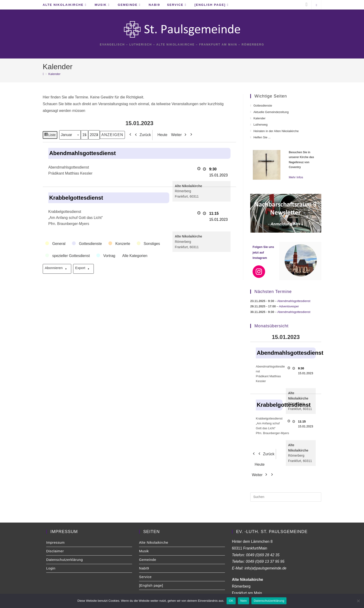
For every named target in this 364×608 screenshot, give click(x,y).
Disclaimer (55, 551)
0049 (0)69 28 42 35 (263, 555)
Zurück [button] (142, 135)
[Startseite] (43, 74)
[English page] (151, 585)
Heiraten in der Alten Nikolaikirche (276, 131)
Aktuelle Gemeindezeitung (271, 112)
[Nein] (358, 601)
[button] (56, 244)
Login (51, 568)
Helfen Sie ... (262, 137)
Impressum (55, 542)
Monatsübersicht (271, 326)
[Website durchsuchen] (316, 5)
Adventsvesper (289, 306)
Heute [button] (161, 135)
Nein (244, 601)
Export (83, 269)
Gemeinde (148, 560)
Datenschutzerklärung (65, 560)
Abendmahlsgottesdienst (294, 301)
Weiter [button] (180, 135)
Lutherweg (261, 125)
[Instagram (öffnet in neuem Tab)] (306, 4)
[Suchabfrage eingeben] (286, 497)
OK (231, 601)
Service (145, 577)
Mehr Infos (296, 177)
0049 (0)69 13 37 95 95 (265, 561)
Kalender (54, 74)
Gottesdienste (263, 106)
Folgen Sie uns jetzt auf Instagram (263, 252)
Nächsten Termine (273, 292)
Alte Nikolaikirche (154, 542)
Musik (144, 551)
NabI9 (144, 568)
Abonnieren (57, 269)
